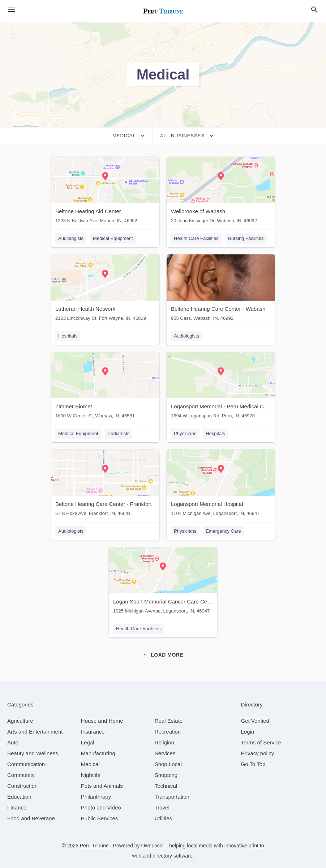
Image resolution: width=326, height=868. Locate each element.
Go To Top (253, 764)
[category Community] (21, 775)
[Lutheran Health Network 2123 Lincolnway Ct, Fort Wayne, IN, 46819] (105, 289)
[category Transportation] (172, 797)
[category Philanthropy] (96, 797)
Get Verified (255, 721)
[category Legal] (88, 742)
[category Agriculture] (20, 721)
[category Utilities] (163, 818)
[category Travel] (162, 807)
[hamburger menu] (12, 10)
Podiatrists (119, 433)
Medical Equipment (113, 238)
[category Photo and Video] (101, 807)
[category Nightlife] (91, 775)
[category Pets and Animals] (102, 786)
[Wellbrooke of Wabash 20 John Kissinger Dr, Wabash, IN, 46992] (221, 192)
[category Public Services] (100, 818)
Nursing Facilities (246, 238)
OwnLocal (152, 846)
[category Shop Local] (168, 764)
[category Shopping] (166, 775)
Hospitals (68, 336)
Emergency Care (223, 531)
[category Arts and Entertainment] (35, 732)
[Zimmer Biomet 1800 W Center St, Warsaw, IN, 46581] (105, 387)
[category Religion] (164, 742)
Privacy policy (258, 753)
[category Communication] (26, 764)
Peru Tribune (95, 846)
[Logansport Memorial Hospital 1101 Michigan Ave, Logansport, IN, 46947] (221, 484)
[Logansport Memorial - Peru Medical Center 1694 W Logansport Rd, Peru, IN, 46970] (221, 387)
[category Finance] (17, 807)
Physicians (185, 433)
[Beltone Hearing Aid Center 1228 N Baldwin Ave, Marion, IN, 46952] (105, 192)
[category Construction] (22, 786)
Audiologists (71, 238)
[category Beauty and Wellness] (33, 753)
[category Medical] (90, 764)
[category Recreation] (168, 732)
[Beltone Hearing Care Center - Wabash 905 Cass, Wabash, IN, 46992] (221, 289)
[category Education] (19, 797)
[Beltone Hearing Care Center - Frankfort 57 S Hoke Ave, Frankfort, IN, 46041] (105, 484)
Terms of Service (261, 742)
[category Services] (165, 753)
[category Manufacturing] (98, 753)
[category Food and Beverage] (31, 818)
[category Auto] (13, 742)
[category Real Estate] (169, 721)
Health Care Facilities (196, 238)
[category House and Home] (102, 721)
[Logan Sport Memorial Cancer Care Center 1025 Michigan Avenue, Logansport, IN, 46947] (163, 582)
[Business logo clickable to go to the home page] (163, 11)
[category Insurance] (93, 732)
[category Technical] (166, 786)
